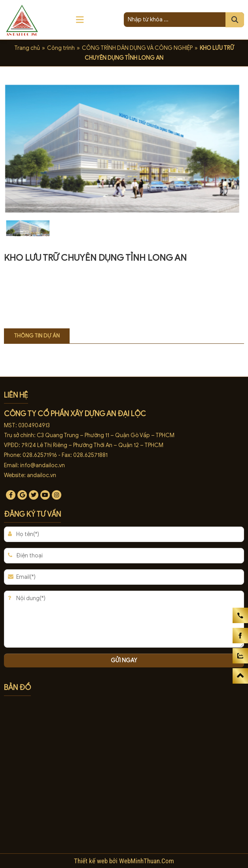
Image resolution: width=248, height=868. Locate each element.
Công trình (61, 48)
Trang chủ (27, 48)
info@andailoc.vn (43, 465)
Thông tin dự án (37, 336)
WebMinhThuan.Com (147, 861)
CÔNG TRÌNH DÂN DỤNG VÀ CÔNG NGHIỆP (137, 48)
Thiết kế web (92, 861)
